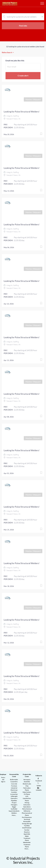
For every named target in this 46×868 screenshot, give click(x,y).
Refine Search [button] (7, 52)
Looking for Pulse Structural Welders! (22, 112)
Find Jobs (23, 26)
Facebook (39, 781)
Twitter (39, 786)
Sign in (3, 782)
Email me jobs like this (15, 60)
